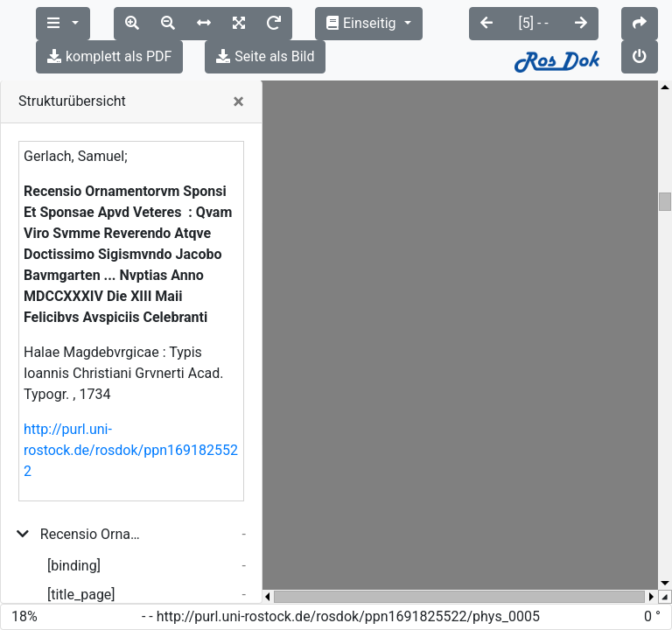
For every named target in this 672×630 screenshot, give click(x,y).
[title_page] (81, 561)
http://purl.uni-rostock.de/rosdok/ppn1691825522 (131, 417)
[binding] (74, 532)
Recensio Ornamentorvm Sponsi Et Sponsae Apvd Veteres (94, 501)
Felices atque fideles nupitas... (101, 590)
